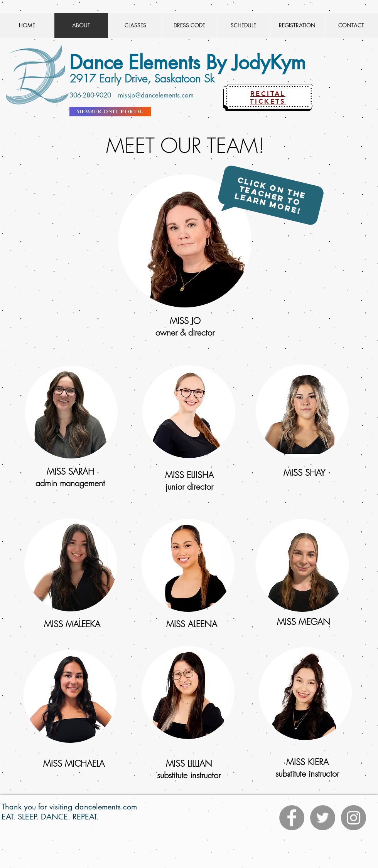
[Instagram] (354, 818)
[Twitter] (323, 818)
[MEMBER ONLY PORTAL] (110, 112)
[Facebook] (292, 818)
